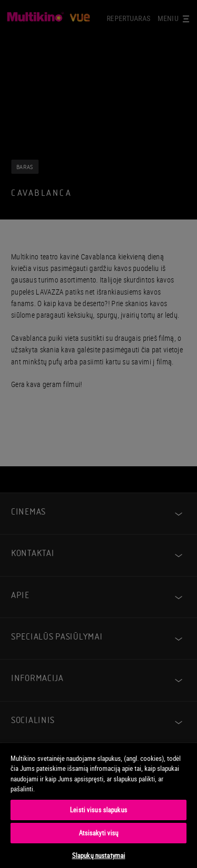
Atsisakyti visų (99, 833)
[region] (98, 805)
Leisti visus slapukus (98, 810)
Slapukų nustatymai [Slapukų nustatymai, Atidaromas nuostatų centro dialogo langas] (98, 855)
